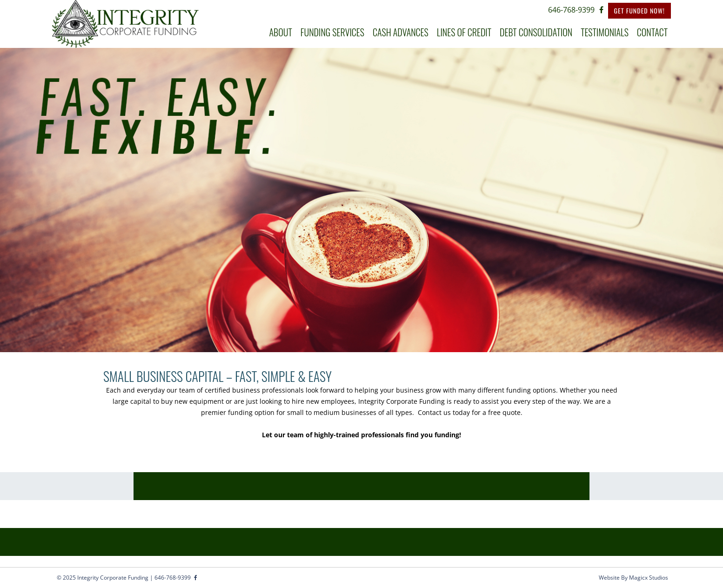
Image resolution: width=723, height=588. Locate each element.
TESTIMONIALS (605, 32)
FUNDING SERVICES (332, 32)
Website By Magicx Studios (633, 578)
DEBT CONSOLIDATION (536, 32)
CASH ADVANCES (401, 32)
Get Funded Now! (639, 10)
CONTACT (652, 32)
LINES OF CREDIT (464, 32)
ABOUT (281, 32)
